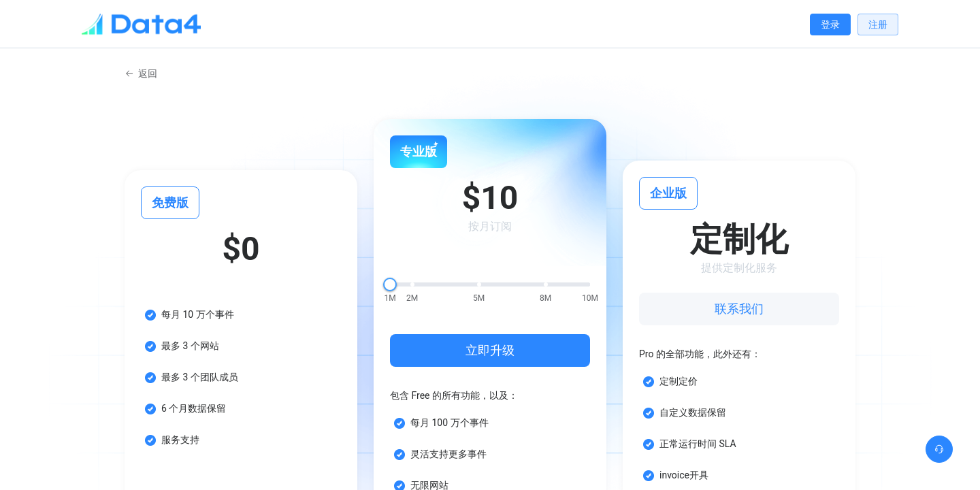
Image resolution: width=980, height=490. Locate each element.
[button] (939, 449)
